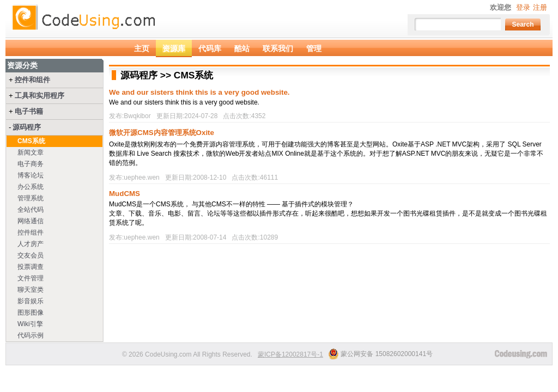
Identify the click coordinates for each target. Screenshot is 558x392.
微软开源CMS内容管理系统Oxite (162, 133)
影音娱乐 (31, 301)
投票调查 (31, 267)
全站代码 (31, 210)
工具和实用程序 (40, 96)
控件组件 (31, 232)
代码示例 (31, 335)
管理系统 (31, 198)
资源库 (174, 48)
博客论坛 (31, 175)
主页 (142, 48)
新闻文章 (31, 152)
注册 (540, 7)
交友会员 (31, 255)
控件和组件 (32, 80)
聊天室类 (31, 290)
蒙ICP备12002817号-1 (290, 354)
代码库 (210, 48)
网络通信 (31, 221)
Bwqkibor (137, 116)
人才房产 (31, 244)
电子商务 (31, 164)
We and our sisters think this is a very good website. (199, 92)
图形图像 (31, 313)
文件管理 (31, 278)
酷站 (242, 48)
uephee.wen (141, 177)
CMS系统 (31, 141)
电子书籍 (29, 111)
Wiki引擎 (30, 324)
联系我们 (278, 48)
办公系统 (31, 187)
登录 (523, 7)
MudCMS (125, 194)
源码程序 (27, 127)
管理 (314, 48)
